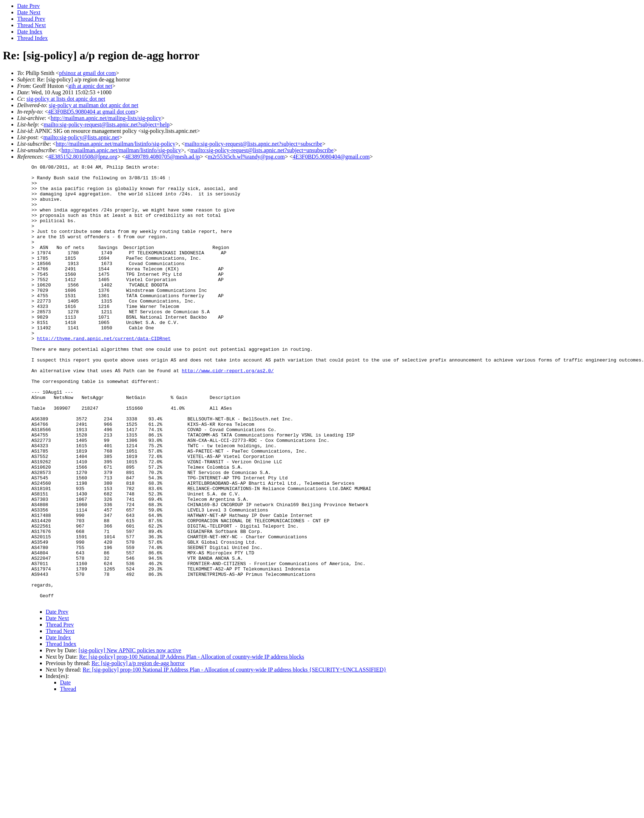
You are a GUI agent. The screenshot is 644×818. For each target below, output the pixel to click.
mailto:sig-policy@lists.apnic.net (81, 137)
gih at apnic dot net (90, 86)
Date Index (30, 32)
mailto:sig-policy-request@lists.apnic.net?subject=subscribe (253, 144)
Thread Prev (31, 19)
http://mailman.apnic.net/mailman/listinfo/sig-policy (115, 144)
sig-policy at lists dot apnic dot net (66, 99)
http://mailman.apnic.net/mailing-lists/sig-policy (106, 118)
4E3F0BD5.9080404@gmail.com (331, 157)
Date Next (29, 12)
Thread (68, 777)
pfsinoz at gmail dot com (87, 73)
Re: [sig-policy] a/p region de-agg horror (138, 751)
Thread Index (32, 38)
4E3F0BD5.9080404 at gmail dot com (92, 112)
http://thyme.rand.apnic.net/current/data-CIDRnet (104, 374)
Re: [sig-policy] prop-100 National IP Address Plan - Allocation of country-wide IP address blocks (192, 745)
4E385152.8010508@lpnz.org (83, 157)
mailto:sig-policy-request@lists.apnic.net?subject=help (107, 124)
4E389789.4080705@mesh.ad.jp (162, 157)
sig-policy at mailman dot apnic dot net (94, 105)
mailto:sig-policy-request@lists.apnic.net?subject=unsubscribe (262, 150)
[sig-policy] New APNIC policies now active (130, 738)
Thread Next (31, 25)
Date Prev (29, 6)
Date (65, 770)
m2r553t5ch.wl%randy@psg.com (246, 157)
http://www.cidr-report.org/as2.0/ (228, 412)
